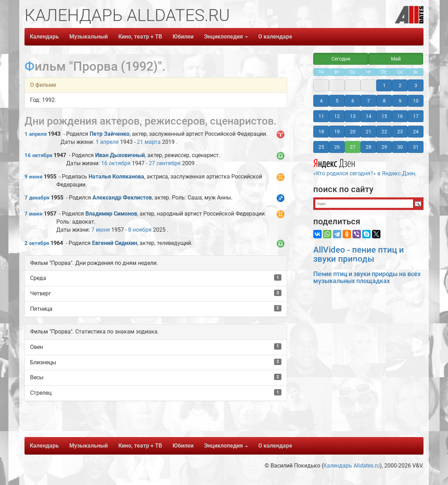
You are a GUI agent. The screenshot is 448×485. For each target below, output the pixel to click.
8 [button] (384, 101)
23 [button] (400, 132)
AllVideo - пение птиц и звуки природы (359, 254)
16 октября (38, 155)
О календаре (275, 37)
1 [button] (384, 85)
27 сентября (165, 163)
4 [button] (321, 101)
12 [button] (337, 116)
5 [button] (337, 101)
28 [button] (369, 147)
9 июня (33, 177)
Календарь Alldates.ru (352, 466)
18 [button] (321, 132)
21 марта (149, 142)
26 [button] (337, 147)
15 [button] (384, 116)
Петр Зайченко (110, 134)
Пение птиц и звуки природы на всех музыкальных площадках (367, 277)
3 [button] (416, 85)
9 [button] (400, 101)
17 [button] (416, 116)
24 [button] (416, 132)
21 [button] (369, 132)
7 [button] (369, 101)
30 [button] (400, 147)
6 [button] (353, 101)
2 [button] (400, 85)
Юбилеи (183, 37)
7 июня (33, 214)
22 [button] (384, 132)
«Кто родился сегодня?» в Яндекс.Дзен (364, 167)
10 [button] (416, 101)
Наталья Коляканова (116, 177)
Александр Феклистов (122, 198)
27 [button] (353, 147)
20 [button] (353, 132)
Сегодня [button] (341, 59)
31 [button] (416, 147)
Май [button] (396, 59)
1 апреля (36, 134)
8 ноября (140, 230)
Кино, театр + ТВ (140, 37)
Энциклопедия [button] (226, 37)
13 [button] (353, 116)
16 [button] (400, 116)
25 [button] (321, 147)
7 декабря (37, 198)
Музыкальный (89, 37)
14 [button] (369, 116)
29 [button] (384, 147)
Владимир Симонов (111, 214)
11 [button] (321, 116)
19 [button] (337, 132)
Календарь (44, 37)
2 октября (37, 243)
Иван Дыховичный (120, 155)
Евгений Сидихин (115, 243)
